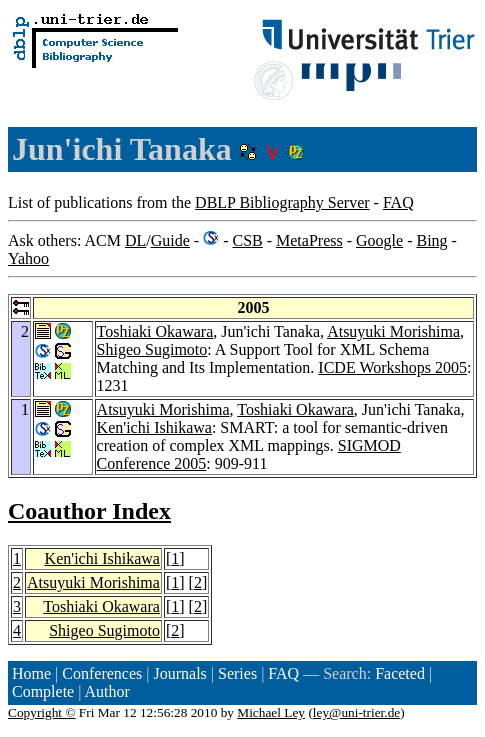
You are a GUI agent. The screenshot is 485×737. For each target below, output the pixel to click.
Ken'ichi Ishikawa (154, 427)
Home (31, 673)
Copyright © (42, 712)
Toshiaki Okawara (155, 331)
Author (107, 691)
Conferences (102, 673)
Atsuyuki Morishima (393, 331)
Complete (43, 691)
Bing (431, 240)
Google (379, 240)
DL (135, 240)
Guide (170, 240)
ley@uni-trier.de (356, 712)
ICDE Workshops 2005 (392, 367)
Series (237, 673)
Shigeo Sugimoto (152, 349)
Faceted (400, 673)
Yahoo (28, 258)
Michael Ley (271, 712)
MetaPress (309, 240)
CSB (247, 240)
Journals (179, 673)
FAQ (398, 202)
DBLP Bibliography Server (282, 202)
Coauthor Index (89, 511)
